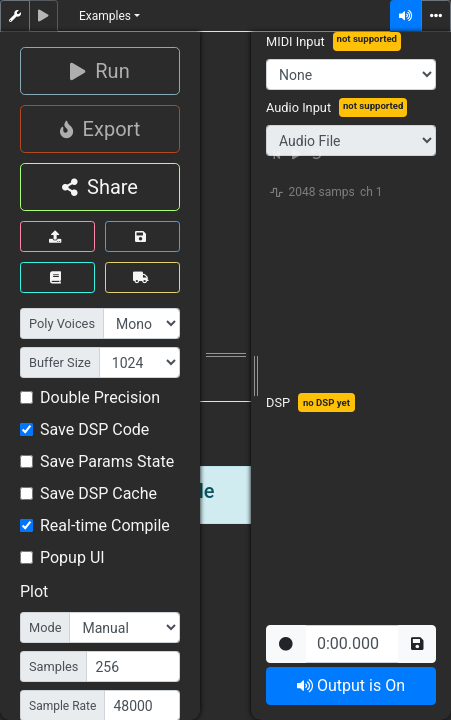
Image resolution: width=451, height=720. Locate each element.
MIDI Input (295, 41)
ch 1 (371, 192)
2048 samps (322, 192)
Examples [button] (105, 16)
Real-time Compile (105, 525)
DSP (278, 402)
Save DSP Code (94, 429)
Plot (34, 591)
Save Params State (107, 461)
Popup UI (72, 557)
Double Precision (100, 397)
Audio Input (298, 107)
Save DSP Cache (98, 493)
